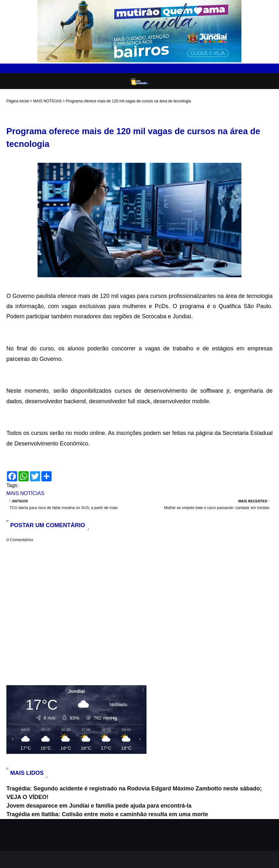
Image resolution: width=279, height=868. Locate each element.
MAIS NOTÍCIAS (47, 101)
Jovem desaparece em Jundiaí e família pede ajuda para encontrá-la (99, 806)
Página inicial (18, 101)
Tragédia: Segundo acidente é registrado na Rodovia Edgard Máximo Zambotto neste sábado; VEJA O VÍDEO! (134, 793)
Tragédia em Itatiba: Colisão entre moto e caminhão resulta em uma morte (107, 814)
